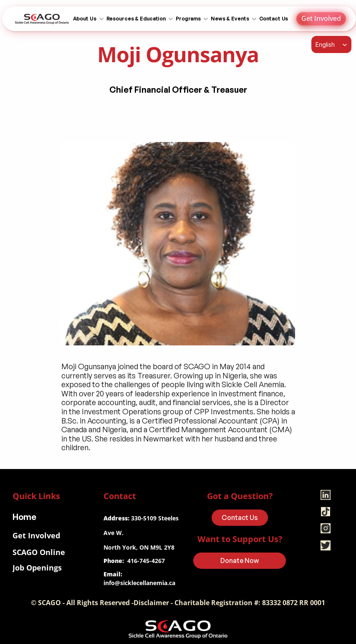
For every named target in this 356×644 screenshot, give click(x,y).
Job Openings (37, 568)
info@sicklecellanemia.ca (139, 583)
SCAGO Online (39, 552)
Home (24, 517)
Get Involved (36, 535)
